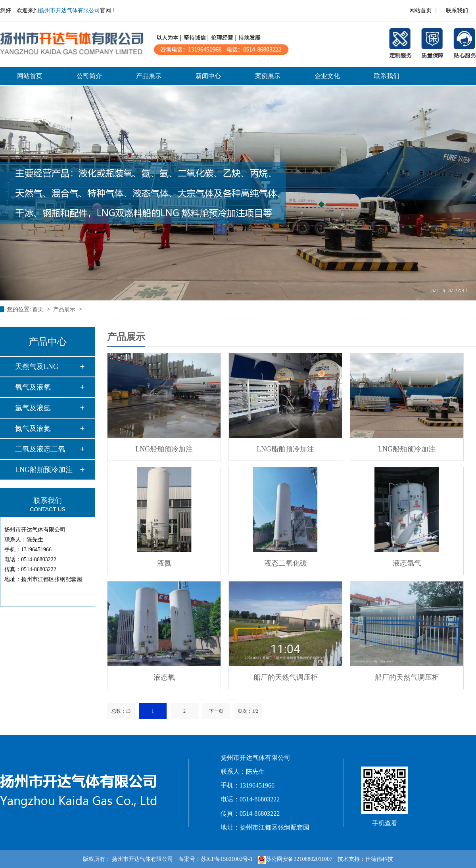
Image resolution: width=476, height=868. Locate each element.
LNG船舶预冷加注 (44, 470)
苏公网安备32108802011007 (295, 859)
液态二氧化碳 (286, 563)
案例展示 (268, 76)
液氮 (164, 563)
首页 (38, 309)
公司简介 (89, 76)
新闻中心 (208, 76)
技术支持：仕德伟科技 (365, 859)
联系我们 (457, 11)
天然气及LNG (37, 367)
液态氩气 (407, 563)
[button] (229, 293)
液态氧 (164, 677)
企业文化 (327, 76)
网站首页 (420, 11)
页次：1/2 (248, 711)
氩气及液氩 (33, 408)
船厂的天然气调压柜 (286, 677)
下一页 (216, 711)
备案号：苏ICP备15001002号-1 (216, 859)
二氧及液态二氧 (40, 449)
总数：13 (121, 711)
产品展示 (149, 76)
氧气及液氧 (33, 387)
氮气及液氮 (33, 428)
